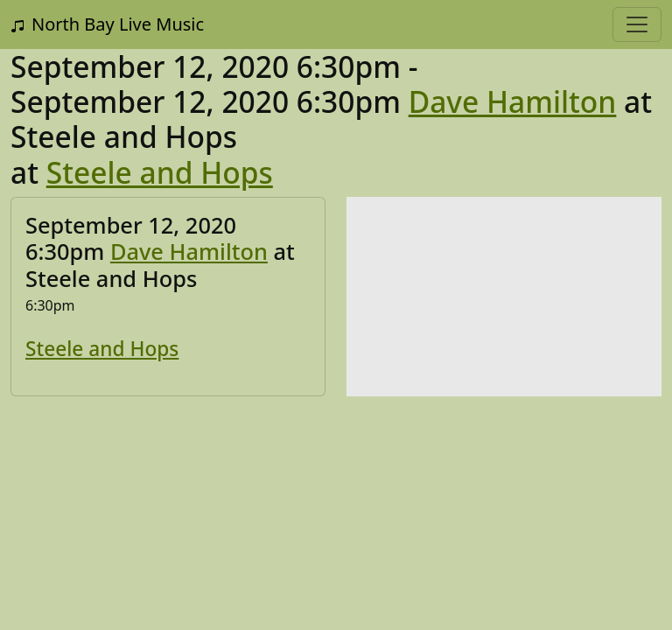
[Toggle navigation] (637, 24)
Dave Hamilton (513, 101)
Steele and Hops (160, 172)
